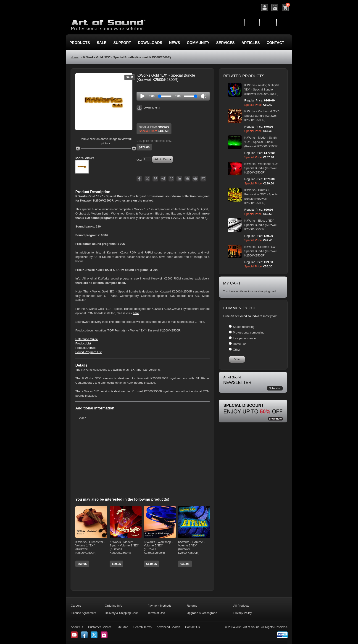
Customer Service (100, 627)
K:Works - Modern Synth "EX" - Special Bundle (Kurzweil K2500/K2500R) (261, 142)
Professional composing (249, 332)
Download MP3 (148, 108)
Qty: (139, 160)
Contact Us (192, 627)
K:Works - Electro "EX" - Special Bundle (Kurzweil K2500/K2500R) (261, 225)
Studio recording (244, 327)
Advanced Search (168, 627)
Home (75, 57)
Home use (240, 344)
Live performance (244, 338)
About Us (77, 627)
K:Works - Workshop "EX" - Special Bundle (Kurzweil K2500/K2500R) (262, 168)
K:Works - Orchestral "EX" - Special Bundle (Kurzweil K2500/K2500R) (262, 116)
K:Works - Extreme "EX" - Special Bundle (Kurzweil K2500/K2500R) (261, 251)
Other (237, 350)
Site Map (122, 627)
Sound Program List (88, 352)
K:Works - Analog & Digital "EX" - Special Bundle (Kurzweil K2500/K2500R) (262, 89)
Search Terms (142, 627)
